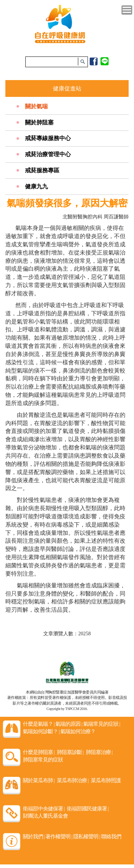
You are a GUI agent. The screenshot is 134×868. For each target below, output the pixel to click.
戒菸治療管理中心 (48, 154)
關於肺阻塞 (39, 122)
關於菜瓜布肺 (39, 780)
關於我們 (34, 837)
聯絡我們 (111, 837)
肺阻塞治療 (99, 752)
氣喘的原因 (69, 724)
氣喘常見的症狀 (102, 724)
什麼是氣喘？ (39, 724)
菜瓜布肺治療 (73, 780)
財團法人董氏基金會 (45, 816)
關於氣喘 (36, 106)
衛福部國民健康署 (88, 809)
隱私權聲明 (87, 837)
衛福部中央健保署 (44, 809)
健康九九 (36, 186)
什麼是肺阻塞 (39, 752)
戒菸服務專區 (42, 170)
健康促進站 (67, 88)
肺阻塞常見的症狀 (43, 760)
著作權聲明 (59, 837)
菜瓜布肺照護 (106, 780)
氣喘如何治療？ (78, 731)
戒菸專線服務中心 (48, 138)
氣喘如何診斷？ (41, 731)
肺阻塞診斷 (70, 752)
